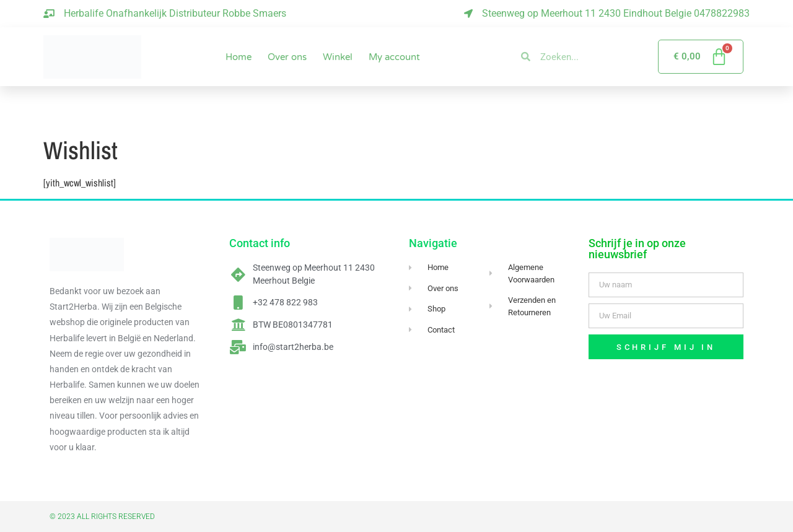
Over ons (287, 57)
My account (394, 57)
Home (239, 57)
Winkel (338, 57)
